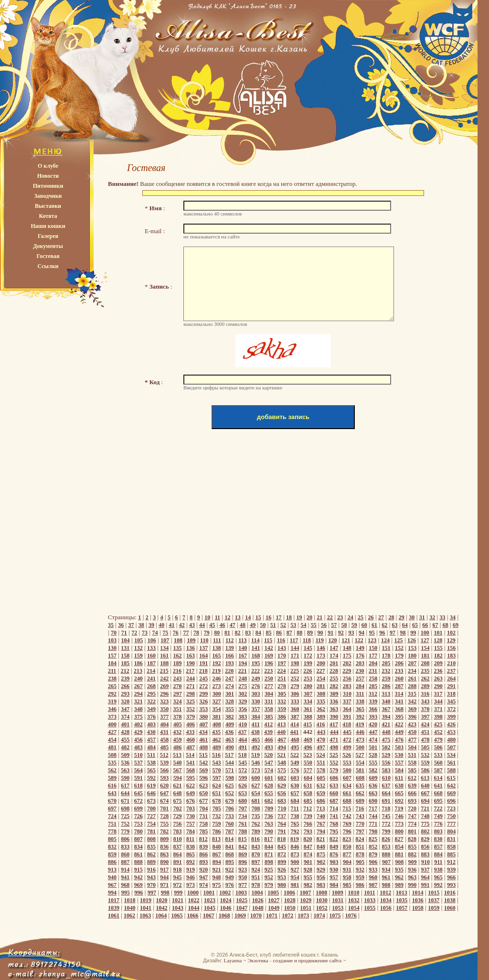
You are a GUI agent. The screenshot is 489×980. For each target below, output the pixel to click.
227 (321, 671)
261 (412, 678)
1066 (193, 915)
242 (164, 678)
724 (112, 816)
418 (347, 724)
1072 (287, 915)
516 (216, 755)
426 (451, 724)
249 (255, 678)
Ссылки (48, 266)
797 (360, 831)
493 (269, 747)
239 (125, 678)
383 (243, 717)
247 (230, 678)
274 (230, 686)
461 (203, 740)
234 (412, 671)
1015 (434, 893)
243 (178, 678)
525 (334, 755)
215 (164, 671)
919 (191, 870)
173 (321, 656)
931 (347, 870)
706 (230, 808)
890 (164, 862)
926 (282, 870)
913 (112, 870)
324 (178, 701)
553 (347, 763)
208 (425, 663)
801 (412, 831)
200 (321, 663)
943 (151, 877)
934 (386, 870)
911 (438, 862)
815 (243, 839)
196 (269, 663)
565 (151, 770)
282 (334, 686)
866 (203, 854)
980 (282, 885)
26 (371, 617)
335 (321, 701)
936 (412, 870)
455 (125, 740)
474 (373, 740)
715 (347, 808)
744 (373, 816)
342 (412, 701)
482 (125, 747)
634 (347, 786)
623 (203, 786)
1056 (386, 908)
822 (334, 839)
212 (125, 671)
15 (258, 617)
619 (151, 786)
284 (360, 686)
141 (255, 648)
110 (204, 640)
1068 (224, 915)
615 (451, 778)
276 (255, 686)
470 (321, 740)
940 (112, 877)
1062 (129, 915)
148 (347, 648)
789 (255, 831)
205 (386, 663)
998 (165, 893)
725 (125, 816)
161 (164, 656)
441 (295, 732)
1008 (321, 893)
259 (386, 678)
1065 (177, 915)
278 (282, 686)
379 (191, 717)
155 (438, 648)
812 (203, 839)
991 (425, 885)
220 (229, 671)
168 (255, 656)
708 (256, 808)
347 (125, 709)
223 (268, 671)
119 (320, 640)
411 (256, 724)
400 (112, 724)
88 (299, 633)
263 (438, 678)
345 (451, 701)
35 (111, 625)
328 (230, 701)
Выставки (48, 206)
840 (217, 847)
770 (360, 824)
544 (230, 763)
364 (347, 709)
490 (230, 747)
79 (207, 633)
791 (282, 831)
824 (360, 839)
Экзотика (258, 960)
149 (360, 648)
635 (360, 786)
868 (230, 854)
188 (164, 663)
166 (230, 656)
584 (399, 770)
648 (178, 793)
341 (399, 701)
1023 (210, 900)
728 (164, 816)
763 (269, 824)
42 (182, 625)
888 (138, 862)
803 (438, 831)
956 (321, 877)
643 (112, 793)
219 (216, 671)
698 (125, 808)
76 (176, 633)
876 (334, 854)
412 (268, 724)
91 (330, 633)
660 (334, 793)
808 (151, 839)
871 (269, 854)
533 (438, 755)
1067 (209, 915)
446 (360, 732)
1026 (258, 900)
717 (373, 808)
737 (282, 816)
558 (412, 763)
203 (360, 663)
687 (334, 801)
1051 (306, 908)
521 (282, 755)
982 (308, 885)
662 (360, 793)
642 (451, 786)
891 (178, 862)
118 (307, 640)
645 (138, 793)
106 (152, 640)
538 (151, 763)
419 (360, 724)
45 (212, 625)
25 (361, 617)
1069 (240, 915)
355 (230, 709)
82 (238, 633)
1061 (114, 915)
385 (269, 717)
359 (282, 709)
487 (191, 747)
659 (321, 793)
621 (178, 786)
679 (230, 801)
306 (295, 694)
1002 (225, 893)
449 (399, 732)
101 (438, 633)
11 (218, 617)
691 (386, 801)
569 (203, 770)
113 (242, 640)
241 (151, 678)
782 (164, 831)
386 (282, 717)
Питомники (48, 186)
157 (112, 656)
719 (399, 808)
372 (451, 709)
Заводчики (48, 196)
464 (243, 740)
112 (229, 640)
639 (412, 786)
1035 (402, 900)
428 (125, 732)
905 (360, 862)
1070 (256, 915)
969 (138, 885)
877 (347, 854)
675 (178, 801)
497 (321, 747)
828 (412, 839)
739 (308, 816)
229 (347, 671)
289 (425, 686)
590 (125, 778)
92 (341, 633)
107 (165, 640)
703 (191, 808)
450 (412, 732)
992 (438, 885)
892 (191, 862)
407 (203, 724)
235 (425, 671)
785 (203, 831)
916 (151, 870)
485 (164, 747)
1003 (241, 893)
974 (203, 885)
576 (295, 770)
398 (438, 717)
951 (255, 877)
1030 (322, 900)
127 (425, 640)
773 (399, 824)
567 (178, 770)
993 (451, 885)
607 (347, 778)
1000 (193, 893)
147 (334, 648)
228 (334, 671)
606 (334, 778)
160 (151, 656)
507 (451, 747)
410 (243, 724)
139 (230, 648)
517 (229, 755)
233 (399, 671)
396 (412, 717)
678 (217, 801)
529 (386, 755)
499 (347, 747)
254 (321, 678)
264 (451, 678)
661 (347, 793)
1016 (450, 893)
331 (269, 701)
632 (321, 786)
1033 (370, 900)
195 (255, 663)
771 (373, 824)
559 (425, 763)
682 (269, 801)
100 (425, 633)
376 (151, 717)
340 (386, 701)
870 (255, 854)
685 (308, 801)
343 (425, 701)
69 (456, 625)
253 (308, 678)
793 (308, 831)
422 (399, 724)
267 (138, 686)
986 (360, 885)
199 (308, 663)
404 (164, 724)
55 (314, 625)
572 (243, 770)
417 (334, 724)
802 (425, 831)
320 (125, 701)
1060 (450, 908)
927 (295, 870)
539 (164, 763)
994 (112, 893)
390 (334, 717)
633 (334, 786)
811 (190, 839)
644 (125, 793)
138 (217, 648)
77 (186, 633)
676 (191, 801)
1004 (257, 893)
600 (256, 778)
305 (282, 694)
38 (141, 625)
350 (164, 709)
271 (191, 686)
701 (164, 808)
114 (255, 640)
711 (295, 808)
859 (112, 854)
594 (178, 778)
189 (178, 663)
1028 (290, 900)
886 (112, 862)
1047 (242, 908)
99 (413, 633)
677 (203, 801)
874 (308, 854)
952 (269, 877)
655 (269, 793)
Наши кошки (48, 226)
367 (386, 709)
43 (192, 625)
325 (191, 701)
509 (125, 755)
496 (308, 747)
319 (112, 701)
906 (373, 862)
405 (178, 724)
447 (373, 732)
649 (191, 793)
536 (125, 763)
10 (207, 617)
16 (268, 617)
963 (412, 877)
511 (151, 755)
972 (178, 885)
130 (112, 648)
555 (373, 763)
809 (164, 839)
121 (346, 640)
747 (412, 816)
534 (451, 755)
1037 (434, 900)
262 (425, 678)
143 (282, 648)
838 (191, 847)
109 (191, 640)
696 (451, 801)
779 (125, 831)
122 (359, 640)
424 (425, 724)
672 (138, 801)
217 (190, 671)
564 (138, 770)
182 (438, 656)
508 (112, 755)
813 (216, 839)
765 (295, 824)
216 (177, 671)
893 (203, 862)
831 (451, 839)
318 (451, 694)
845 (282, 847)
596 (203, 778)
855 (412, 847)
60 (364, 625)
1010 (354, 893)
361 (308, 709)
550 (308, 763)
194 (243, 663)
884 (438, 854)
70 (114, 633)
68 (446, 625)
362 (321, 709)
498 (334, 747)
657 (295, 793)
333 (295, 701)
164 (203, 656)
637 (386, 786)
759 (217, 824)
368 (399, 709)
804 (451, 831)
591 (138, 778)
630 (295, 786)
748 (425, 816)
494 (282, 747)
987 (373, 885)
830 (438, 839)
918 (178, 870)
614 (438, 778)
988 (386, 885)
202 (347, 663)
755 (164, 824)
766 (308, 824)
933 (373, 870)
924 (255, 870)
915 (138, 870)
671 (125, 801)
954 (295, 877)
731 (203, 816)
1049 (274, 908)
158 (125, 656)
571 (230, 770)
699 (138, 808)
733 (230, 816)
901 (308, 862)
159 (138, 656)
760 (230, 824)
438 (255, 732)
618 (138, 786)
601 (269, 778)
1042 (162, 908)
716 (360, 808)
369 (412, 709)
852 (373, 847)
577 (308, 770)
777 (451, 824)
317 (438, 694)
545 (243, 763)
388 (308, 717)
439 (268, 732)
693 (412, 801)
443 (321, 732)
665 (399, 793)
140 (243, 648)
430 (151, 732)
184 (112, 663)
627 (255, 786)
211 (112, 671)
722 (438, 808)
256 (347, 678)
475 (386, 740)
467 (282, 740)
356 (243, 709)
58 (344, 625)
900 (295, 862)
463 (230, 740)
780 (138, 831)
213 (138, 671)
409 (230, 724)
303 (256, 694)
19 (299, 617)
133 (151, 648)
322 (151, 701)
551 (321, 763)
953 (282, 877)
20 (309, 617)
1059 (434, 908)
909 (413, 862)
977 (243, 885)
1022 (194, 900)
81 (227, 633)
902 (321, 862)
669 (451, 793)
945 (178, 877)
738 (295, 816)
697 (112, 808)
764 (282, 824)
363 (334, 709)
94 (361, 633)
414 (295, 724)
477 (412, 740)
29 (402, 617)
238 (112, 678)
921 (217, 870)
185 (125, 663)
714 (334, 808)
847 (308, 847)
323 (164, 701)
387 (295, 717)
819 (295, 839)
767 (321, 824)
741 (334, 816)
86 (279, 633)
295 (151, 694)
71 (124, 633)
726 (138, 816)
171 (295, 656)
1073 (303, 915)
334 (308, 701)
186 (138, 663)
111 (217, 640)
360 (295, 709)
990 (412, 885)
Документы (48, 246)
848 (321, 847)
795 (334, 831)
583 (386, 770)
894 (217, 862)
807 (138, 839)
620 (164, 786)
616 (112, 786)
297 (178, 694)
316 (425, 694)
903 (334, 862)
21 (319, 617)
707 (243, 808)
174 (334, 656)
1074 (319, 915)
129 (451, 640)
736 (269, 816)
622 (191, 786)
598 (230, 778)
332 (282, 701)
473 (360, 740)
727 (151, 816)
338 (360, 701)
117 (294, 640)
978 (255, 885)
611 (399, 778)
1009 (338, 893)
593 (164, 778)
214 (151, 671)
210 (451, 663)
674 (164, 801)
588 (451, 770)
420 (373, 724)
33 (443, 617)
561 (451, 763)
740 (321, 816)
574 (269, 770)
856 (425, 847)
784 (191, 831)
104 (126, 640)
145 (308, 648)
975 (217, 885)
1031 (338, 900)
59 (354, 625)
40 (161, 625)
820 (308, 839)
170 (282, 656)
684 (295, 801)
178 (386, 656)
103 (112, 640)
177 (373, 656)
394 (386, 717)
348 (138, 709)
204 (373, 663)
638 (399, 786)
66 (425, 625)
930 (334, 870)
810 (178, 839)
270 (178, 686)
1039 (114, 908)
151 (386, 648)
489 (217, 747)
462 (217, 740)
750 (451, 816)
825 (373, 839)
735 (255, 816)
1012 (385, 893)
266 (125, 686)
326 (203, 701)
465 (255, 740)
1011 (369, 893)
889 (151, 862)
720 (412, 808)
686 (321, 801)
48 (243, 625)
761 (243, 824)
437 (243, 732)
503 (399, 747)
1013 (402, 893)
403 (151, 724)
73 (145, 633)
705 (217, 808)
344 (438, 701)
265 (112, 686)
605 (321, 778)
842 (243, 847)
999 (178, 893)
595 (191, 778)
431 (164, 732)
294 (138, 694)
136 (191, 648)
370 (425, 709)
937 (425, 870)
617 (125, 786)
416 (321, 724)
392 (360, 717)
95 (372, 633)
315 (412, 694)
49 (253, 625)
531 (412, 755)
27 (381, 617)
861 (138, 854)
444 (334, 732)
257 (360, 678)
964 (425, 877)
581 (360, 770)
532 (425, 755)
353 (203, 709)
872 (282, 854)
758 (203, 824)
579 (334, 770)
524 (321, 755)
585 (412, 770)
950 (243, 877)
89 (310, 633)
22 (330, 617)
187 (151, 663)
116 (281, 640)
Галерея (48, 236)
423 (412, 724)
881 (399, 854)
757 (191, 824)
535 (112, 763)
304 (269, 694)
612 (412, 778)
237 (451, 671)
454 (112, 740)
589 (112, 778)
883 (425, 854)
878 (360, 854)
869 (243, 854)
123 (372, 640)
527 (360, 755)
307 (308, 694)
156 (451, 648)
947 (203, 877)
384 (255, 717)
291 (451, 686)
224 (282, 671)
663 (373, 793)
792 (295, 831)
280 (308, 686)
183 (451, 656)
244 (191, 678)
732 (217, 816)
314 (399, 694)
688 (347, 801)
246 (217, 678)
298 (191, 694)
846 (295, 847)
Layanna (233, 960)
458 (164, 740)
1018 (130, 900)
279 (295, 686)
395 (399, 717)
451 (425, 732)
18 (289, 617)
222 (255, 671)
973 (191, 885)
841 (230, 847)
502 (386, 747)
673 (151, 801)
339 (373, 701)
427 (112, 732)
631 (308, 786)
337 (347, 701)
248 (243, 678)
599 (243, 778)
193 (230, 663)
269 (164, 686)
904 (347, 862)
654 (255, 793)
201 (334, 663)
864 (178, 854)
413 (282, 724)
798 (373, 831)
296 (164, 694)
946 (191, 877)
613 (425, 778)
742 (347, 816)
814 (229, 839)
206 (399, 663)
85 (268, 633)
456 (138, 740)
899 (282, 862)
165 (217, 656)
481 (112, 747)
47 (233, 625)
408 (217, 724)
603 (295, 778)
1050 (290, 908)
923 (243, 870)
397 (425, 717)
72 (134, 633)
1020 (162, 900)
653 (243, 793)
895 (230, 862)
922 (230, 870)
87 (289, 633)
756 (178, 824)
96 (382, 633)
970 (151, 885)
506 (438, 747)
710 (282, 808)
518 (243, 755)
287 (399, 686)
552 (334, 763)
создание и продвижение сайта (308, 960)
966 (451, 877)
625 (230, 786)
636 (373, 786)
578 (321, 770)
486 (178, 747)
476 (399, 740)
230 (360, 671)
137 (203, 648)
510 (138, 755)
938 (438, 870)
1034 (386, 900)
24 (351, 617)
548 (282, 763)
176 (360, 656)
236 (438, 671)
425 (438, 724)
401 (125, 724)
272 (203, 686)
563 (125, 770)
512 (164, 755)
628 (269, 786)
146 (321, 648)
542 (203, 763)
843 (255, 847)
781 (151, 831)
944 (164, 877)
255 (334, 678)
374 (125, 717)
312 (373, 694)
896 (243, 862)
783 (178, 831)
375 (138, 717)
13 (238, 617)
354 (217, 709)
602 (282, 778)
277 (269, 686)
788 (243, 831)
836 (164, 847)
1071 (272, 915)
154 (425, 648)
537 (138, 763)
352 (191, 709)
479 (438, 740)
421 (386, 724)
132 (138, 648)
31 (422, 617)
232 (386, 671)
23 (340, 617)
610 (386, 778)
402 (138, 724)
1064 (161, 915)
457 (151, 740)
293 (125, 694)
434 (203, 732)
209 (438, 663)
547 (269, 763)
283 (347, 686)
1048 (258, 908)
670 (112, 801)
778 (112, 831)
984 (334, 885)
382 (230, 717)
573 (255, 770)
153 (412, 648)
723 (451, 808)
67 (436, 625)
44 (202, 625)
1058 (418, 908)
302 (243, 694)
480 (451, 740)
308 (321, 694)
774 (412, 824)
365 (360, 709)
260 (399, 678)
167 (243, 656)
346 (112, 709)
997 (152, 893)
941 (125, 877)
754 (151, 824)
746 (399, 816)
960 (373, 877)
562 (112, 770)
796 (347, 831)
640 (425, 786)
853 (386, 847)
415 (308, 724)
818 (282, 839)
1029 (306, 900)
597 (217, 778)
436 (229, 732)
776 (438, 824)
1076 (351, 915)
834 (138, 847)
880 (386, 854)
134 (164, 648)
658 (308, 793)
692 (399, 801)
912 (451, 862)
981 (295, 885)
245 (203, 678)
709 (269, 808)
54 (303, 625)
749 (438, 816)
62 (384, 625)
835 (151, 847)
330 (255, 701)
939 (451, 870)
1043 (178, 908)
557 (399, 763)
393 (373, 717)
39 (151, 625)
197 (282, 663)
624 (217, 786)
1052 (322, 908)
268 (151, 686)
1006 (289, 893)
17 (279, 617)
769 (347, 824)
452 (438, 732)
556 (386, 763)
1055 (370, 908)
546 (255, 763)
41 (171, 625)
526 (347, 755)
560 (438, 763)
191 (203, 663)
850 (347, 847)
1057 (402, 908)
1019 (146, 900)
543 (217, 763)
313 (386, 694)
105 (138, 640)
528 (373, 755)
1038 (450, 900)
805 (112, 839)
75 (165, 633)
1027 (274, 900)
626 (243, 786)
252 (295, 678)
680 (243, 801)
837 (178, 847)
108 (178, 640)
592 (151, 778)
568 (191, 770)
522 (295, 755)
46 (223, 625)
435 (216, 732)
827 (399, 839)
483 (138, 747)
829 (425, 839)
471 (334, 740)
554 (360, 763)
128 (438, 640)
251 (282, 678)
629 (282, 786)
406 (191, 724)
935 (399, 870)
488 (203, 747)
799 (386, 831)
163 (191, 656)
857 (438, 847)
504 (412, 747)
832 (112, 847)
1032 (354, 900)
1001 (209, 893)
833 (125, 847)
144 (295, 648)
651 (217, 793)
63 (395, 625)
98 (403, 633)
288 (412, 686)
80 (217, 633)
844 (269, 847)
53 (293, 625)
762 (255, 824)
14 (248, 617)
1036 (418, 900)
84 (258, 633)
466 (269, 740)
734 (243, 816)
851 (360, 847)
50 (263, 625)
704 (203, 808)
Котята (48, 216)
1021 (178, 900)
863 (164, 854)
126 (412, 640)
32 (432, 617)
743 (360, 816)
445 (347, 732)
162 (178, 656)
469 (308, 740)
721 (425, 808)
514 (190, 755)
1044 (194, 908)
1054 (354, 908)
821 (321, 839)
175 (347, 656)
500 (360, 747)
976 (230, 885)
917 (164, 870)
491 (243, 747)
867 (217, 854)
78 (196, 633)
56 (324, 625)
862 (151, 854)
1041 (146, 908)
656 (282, 793)
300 (217, 694)
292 (112, 694)
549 (295, 763)
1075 (335, 915)
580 (347, 770)
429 (138, 732)
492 (255, 747)
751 (112, 824)
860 (125, 854)
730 (191, 816)
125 (399, 640)
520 (268, 755)
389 (321, 717)
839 (203, 847)
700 (151, 808)
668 (438, 793)
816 (255, 839)
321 (138, 701)
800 (399, 831)
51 (273, 625)
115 (268, 640)
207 (412, 663)
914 (125, 870)
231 (373, 671)
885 (451, 854)
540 (178, 763)
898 (269, 862)
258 (373, 678)
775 (425, 824)
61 (374, 625)
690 (373, 801)
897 (256, 862)
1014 (417, 893)
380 (203, 717)
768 (334, 824)
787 (230, 831)
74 (155, 633)
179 (399, 656)
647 (164, 793)
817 (268, 839)
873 (295, 854)
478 (425, 740)
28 (391, 617)
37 (131, 625)
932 (360, 870)
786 (217, 831)
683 (282, 801)
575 (282, 770)
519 (255, 755)
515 (203, 755)
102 (451, 633)
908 (399, 862)
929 (321, 870)
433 (191, 732)
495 (295, 747)
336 (334, 701)
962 (399, 877)
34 (453, 617)
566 (164, 770)
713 (321, 808)
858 (451, 847)
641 (438, 786)
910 (425, 862)
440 (281, 732)
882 (412, 854)
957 (334, 877)
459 (178, 740)
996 (138, 893)
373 (112, 717)
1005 (273, 893)
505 (425, 747)
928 (308, 870)
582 (373, 770)
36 (121, 625)
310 (347, 694)
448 (386, 732)
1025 (242, 900)
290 (438, 686)
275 (243, 686)
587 (438, 770)
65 (415, 625)
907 (386, 862)
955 (308, 877)
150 (373, 648)
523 (308, 755)
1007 (306, 893)
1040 (130, 908)
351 (178, 709)
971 (164, 885)
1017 (114, 900)
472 (347, 740)
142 (269, 648)
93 (351, 633)
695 (438, 801)
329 (243, 701)
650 (203, 793)
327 (217, 701)
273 (217, 686)
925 (269, 870)
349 (151, 709)
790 (269, 831)
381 (217, 717)
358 (269, 709)
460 (191, 740)
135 (178, 648)
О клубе (48, 166)
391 (347, 717)
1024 (226, 900)
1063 (145, 915)
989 (399, 885)
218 (203, 671)
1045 (210, 908)
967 (112, 885)
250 (269, 678)
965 (438, 877)
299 (203, 694)
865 (191, 854)
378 (178, 717)
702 (178, 808)
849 (334, 847)
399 (451, 717)
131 (125, 648)
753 (138, 824)
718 (386, 808)
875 (321, 854)
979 (269, 885)
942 (138, 877)
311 (360, 694)
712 (308, 808)
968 (125, 885)
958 (347, 877)
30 (412, 617)
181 (425, 656)
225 (295, 671)
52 (283, 625)
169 (269, 656)
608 (360, 778)
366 (373, 709)
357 (255, 709)
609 (373, 778)
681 (255, 801)
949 (230, 877)
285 (373, 686)
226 (308, 671)
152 (399, 648)
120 (333, 640)
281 (321, 686)
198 (295, 663)
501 (373, 747)
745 (386, 816)
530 (399, 755)
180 (412, 656)
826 (386, 839)
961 (386, 877)
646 (151, 793)
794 (321, 831)
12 (227, 617)
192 (217, 663)
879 (373, 854)
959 (360, 877)
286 (386, 686)
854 (399, 847)
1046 (226, 908)
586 (425, 770)
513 (177, 755)
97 (393, 633)
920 (203, 870)
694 (425, 801)
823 (347, 839)
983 (321, 885)
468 (295, 740)
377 (164, 717)
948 (217, 877)
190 (191, 663)
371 (438, 709)
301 (230, 694)
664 (386, 793)
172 (308, 656)
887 (125, 862)
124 (385, 640)
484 (151, 747)
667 (425, 793)
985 (347, 885)
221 (243, 671)
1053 (338, 908)
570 (217, 770)
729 (178, 816)
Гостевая (48, 256)
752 (125, 824)
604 (308, 778)
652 (230, 793)
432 (177, 732)
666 (412, 793)
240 (138, 678)
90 (320, 633)
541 (191, 763)
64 (405, 625)
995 (126, 893)
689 (360, 801)
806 (125, 839)
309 (334, 694)
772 (386, 824)
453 (451, 732)
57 (334, 625)
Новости (48, 176)
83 (248, 633)
